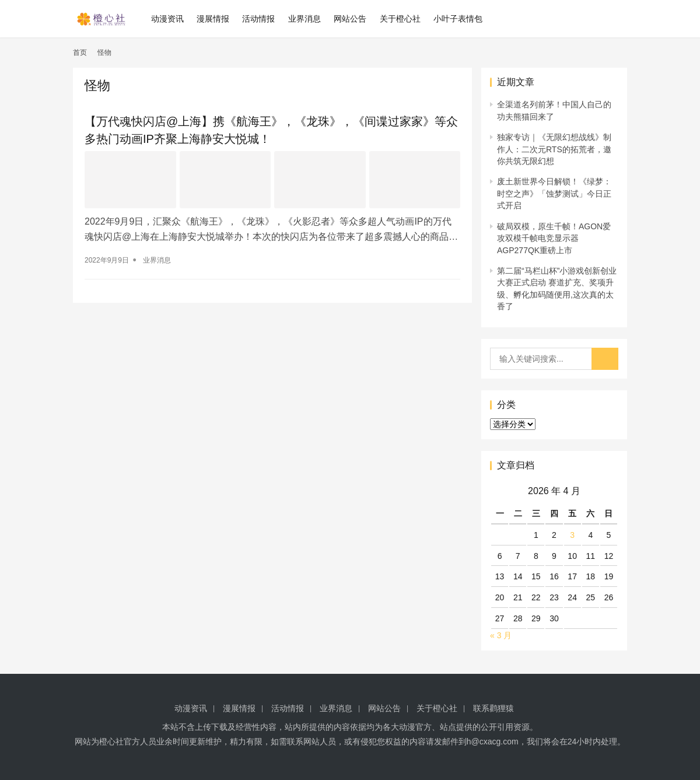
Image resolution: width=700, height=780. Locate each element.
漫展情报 (213, 19)
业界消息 (304, 19)
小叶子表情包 (458, 19)
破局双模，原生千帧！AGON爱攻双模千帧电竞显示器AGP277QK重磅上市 (554, 238)
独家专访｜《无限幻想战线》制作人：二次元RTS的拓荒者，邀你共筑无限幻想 (554, 149)
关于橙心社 (400, 19)
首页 (80, 53)
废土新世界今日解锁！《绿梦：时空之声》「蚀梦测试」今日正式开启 (554, 193)
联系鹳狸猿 (494, 708)
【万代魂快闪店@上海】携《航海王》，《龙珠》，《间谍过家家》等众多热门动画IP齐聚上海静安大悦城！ (271, 130)
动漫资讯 (167, 19)
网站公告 (350, 19)
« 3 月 (501, 635)
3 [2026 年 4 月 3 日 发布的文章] (572, 535)
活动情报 (259, 19)
